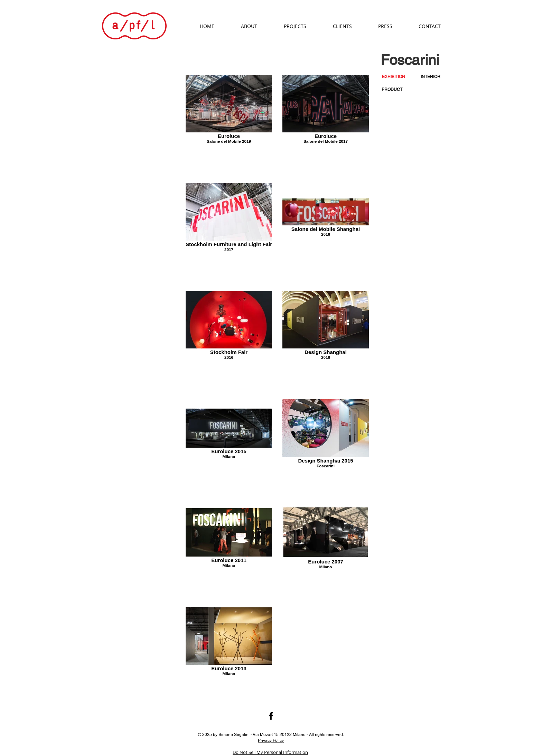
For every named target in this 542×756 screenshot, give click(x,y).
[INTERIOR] (431, 77)
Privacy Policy (271, 740)
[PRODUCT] (392, 90)
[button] (393, 77)
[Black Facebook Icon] (271, 716)
